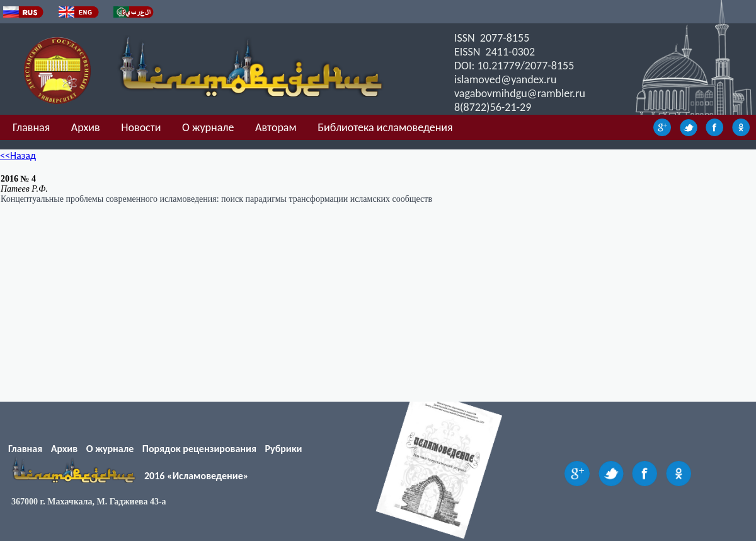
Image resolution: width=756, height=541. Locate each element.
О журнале (208, 127)
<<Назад (18, 155)
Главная (31, 127)
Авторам (276, 127)
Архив (86, 127)
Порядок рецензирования (199, 449)
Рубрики (284, 449)
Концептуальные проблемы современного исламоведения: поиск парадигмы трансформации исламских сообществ (216, 199)
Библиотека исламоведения (385, 127)
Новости (141, 127)
